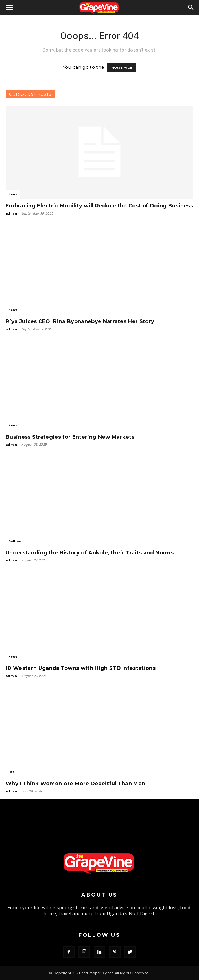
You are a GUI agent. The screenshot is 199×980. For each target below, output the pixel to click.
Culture (15, 541)
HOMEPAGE (122, 68)
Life (11, 772)
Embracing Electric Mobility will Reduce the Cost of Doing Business (99, 206)
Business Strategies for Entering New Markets (70, 437)
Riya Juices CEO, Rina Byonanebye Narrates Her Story (80, 321)
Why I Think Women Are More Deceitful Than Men (75, 784)
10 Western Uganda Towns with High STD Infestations (81, 668)
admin (11, 213)
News (13, 194)
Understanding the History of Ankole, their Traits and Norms (90, 553)
